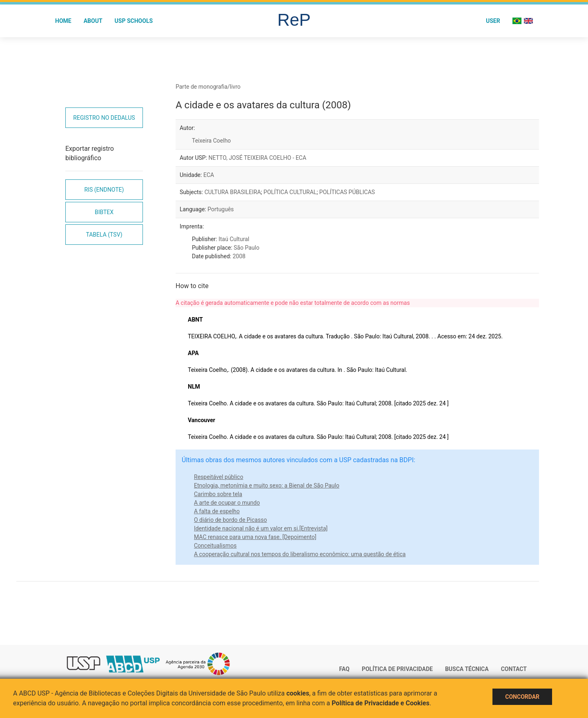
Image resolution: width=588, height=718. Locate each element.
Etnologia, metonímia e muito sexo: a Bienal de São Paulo (267, 485)
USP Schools (134, 21)
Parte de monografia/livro (208, 87)
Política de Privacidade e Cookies (381, 703)
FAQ (344, 669)
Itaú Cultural (234, 239)
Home (63, 21)
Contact (514, 669)
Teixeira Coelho (211, 141)
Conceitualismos (215, 546)
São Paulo (246, 248)
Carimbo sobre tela (218, 494)
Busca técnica (467, 669)
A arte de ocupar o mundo (227, 503)
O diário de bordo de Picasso (231, 520)
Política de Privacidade (397, 669)
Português (220, 209)
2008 (239, 256)
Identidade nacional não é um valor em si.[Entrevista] (261, 528)
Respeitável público (219, 477)
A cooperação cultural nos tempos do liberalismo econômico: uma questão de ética (300, 554)
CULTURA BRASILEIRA (233, 192)
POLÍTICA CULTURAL (290, 192)
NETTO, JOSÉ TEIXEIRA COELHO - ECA (258, 158)
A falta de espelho (217, 511)
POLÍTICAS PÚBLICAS (347, 192)
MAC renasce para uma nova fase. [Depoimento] (255, 537)
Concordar (522, 697)
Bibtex (104, 212)
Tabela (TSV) (104, 235)
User (493, 21)
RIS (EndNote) (104, 190)
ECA (209, 175)
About (93, 21)
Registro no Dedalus (104, 118)
